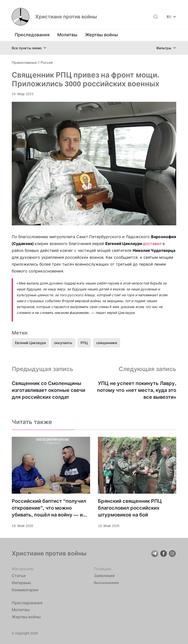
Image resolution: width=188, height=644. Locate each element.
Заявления (104, 576)
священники (107, 343)
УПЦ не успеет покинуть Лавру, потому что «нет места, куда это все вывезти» (137, 390)
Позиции (103, 569)
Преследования (32, 35)
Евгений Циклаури (30, 343)
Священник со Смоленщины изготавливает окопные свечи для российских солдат (48, 390)
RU (169, 17)
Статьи (19, 576)
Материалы (23, 569)
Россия (47, 62)
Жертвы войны (102, 35)
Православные (24, 62)
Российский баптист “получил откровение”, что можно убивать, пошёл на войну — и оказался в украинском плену (49, 508)
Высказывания (106, 583)
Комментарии (25, 590)
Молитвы (67, 35)
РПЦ (84, 343)
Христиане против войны (66, 17)
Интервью (21, 583)
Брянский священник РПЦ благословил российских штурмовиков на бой (130, 508)
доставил (152, 244)
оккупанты (63, 343)
